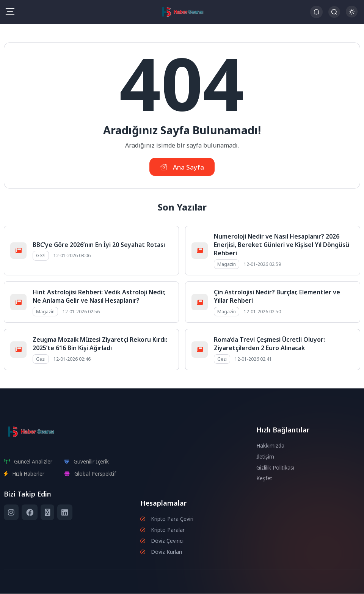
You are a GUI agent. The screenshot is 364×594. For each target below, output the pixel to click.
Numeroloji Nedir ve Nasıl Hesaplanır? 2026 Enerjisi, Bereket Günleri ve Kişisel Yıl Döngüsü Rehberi (282, 245)
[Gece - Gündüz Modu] (352, 15)
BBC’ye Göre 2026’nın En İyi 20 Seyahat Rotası (99, 245)
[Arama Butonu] (334, 12)
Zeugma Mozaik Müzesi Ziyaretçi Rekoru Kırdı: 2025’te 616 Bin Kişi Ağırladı (100, 344)
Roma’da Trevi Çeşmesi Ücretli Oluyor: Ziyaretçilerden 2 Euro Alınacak (269, 344)
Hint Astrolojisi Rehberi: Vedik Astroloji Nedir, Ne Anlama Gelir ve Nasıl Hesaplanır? (99, 297)
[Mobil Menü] (10, 12)
